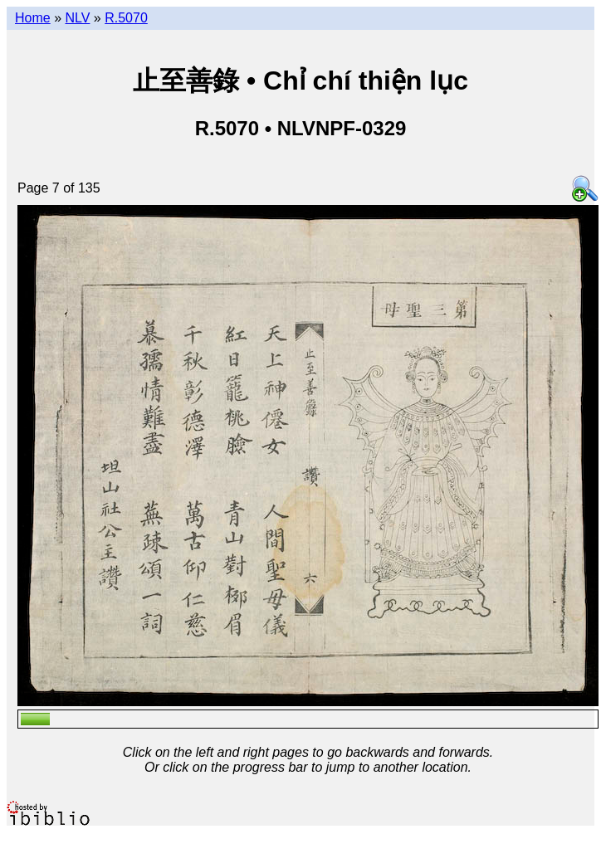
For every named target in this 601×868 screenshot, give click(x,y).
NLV (77, 18)
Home (33, 18)
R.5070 (126, 18)
